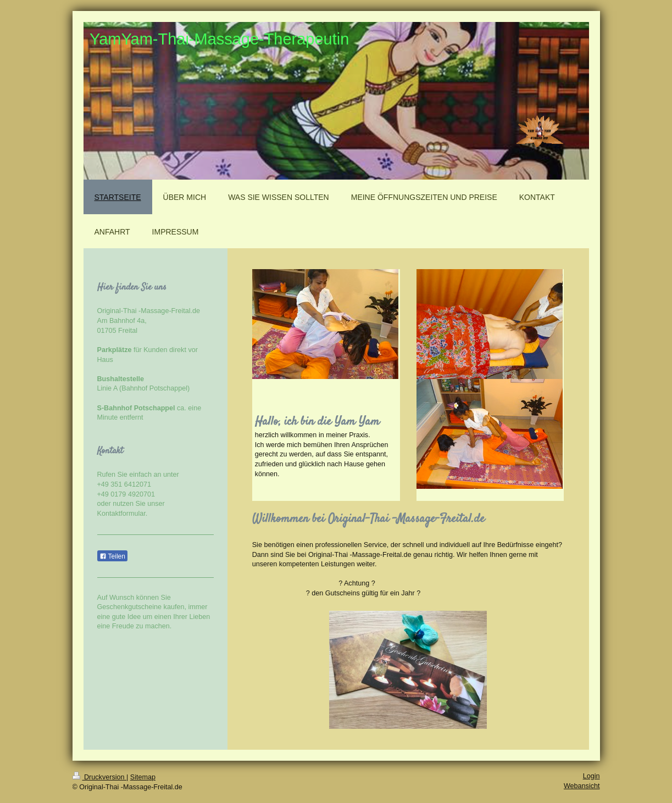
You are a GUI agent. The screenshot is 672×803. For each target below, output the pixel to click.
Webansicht (582, 786)
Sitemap (143, 777)
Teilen (112, 556)
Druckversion (99, 777)
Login (592, 776)
